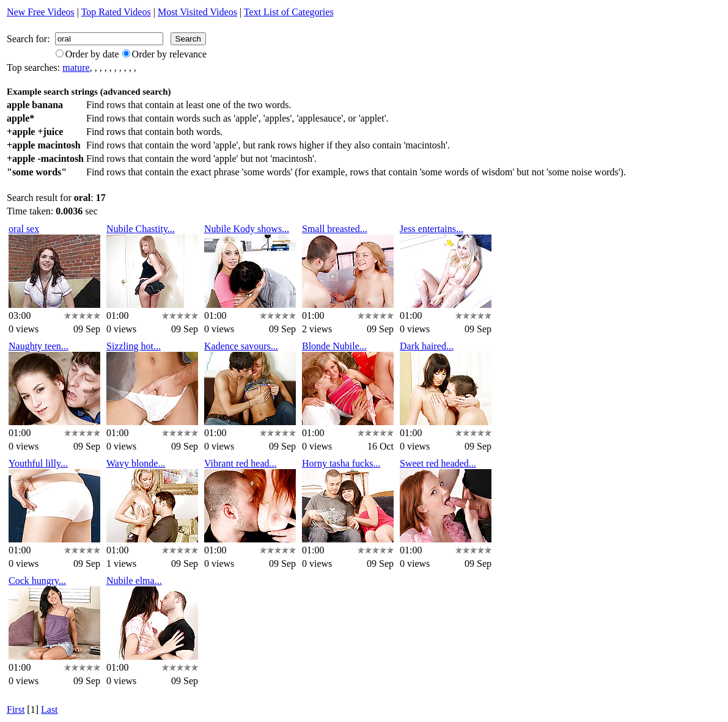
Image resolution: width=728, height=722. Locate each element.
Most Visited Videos (197, 12)
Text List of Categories (289, 12)
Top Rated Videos (116, 12)
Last (50, 709)
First (16, 709)
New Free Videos (41, 12)
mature (76, 67)
